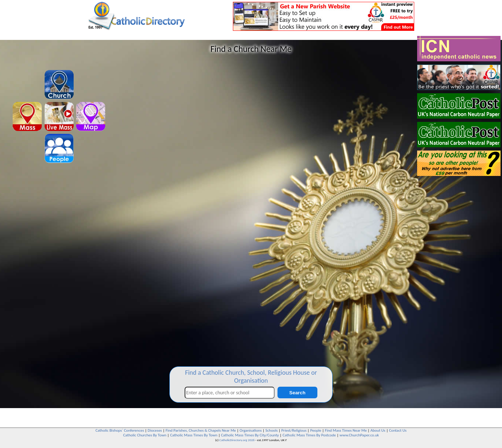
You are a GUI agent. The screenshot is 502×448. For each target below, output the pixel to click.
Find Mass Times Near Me (346, 430)
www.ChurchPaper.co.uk (359, 435)
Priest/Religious (294, 430)
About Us (378, 430)
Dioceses (155, 430)
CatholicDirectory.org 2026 (237, 440)
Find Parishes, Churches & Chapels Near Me (201, 430)
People (316, 430)
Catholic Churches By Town (145, 435)
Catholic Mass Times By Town (194, 435)
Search (297, 393)
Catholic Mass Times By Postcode (309, 435)
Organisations (251, 430)
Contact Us (398, 430)
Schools (272, 430)
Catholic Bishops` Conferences (120, 430)
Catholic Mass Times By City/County (250, 435)
